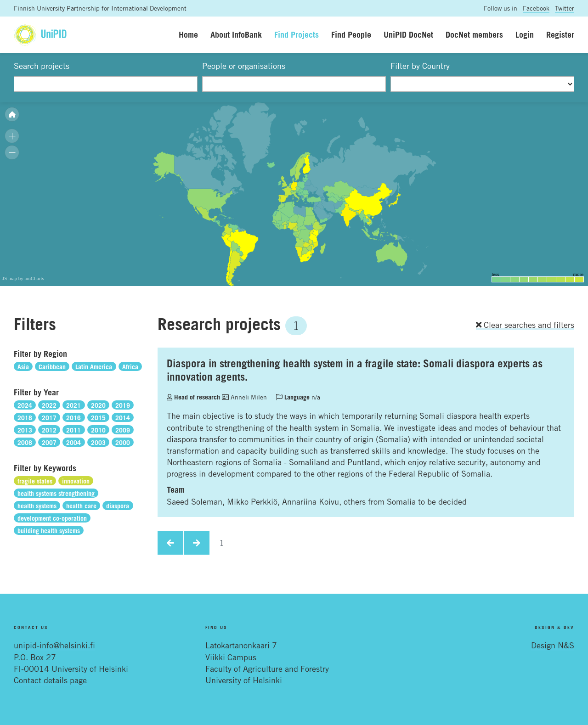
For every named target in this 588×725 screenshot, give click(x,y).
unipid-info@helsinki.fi (54, 645)
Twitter (565, 8)
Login (525, 34)
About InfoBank (236, 34)
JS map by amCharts (23, 278)
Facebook (536, 8)
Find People (351, 34)
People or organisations (244, 66)
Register (560, 34)
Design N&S (553, 645)
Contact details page (50, 680)
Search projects (42, 66)
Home (188, 34)
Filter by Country (420, 66)
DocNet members (474, 34)
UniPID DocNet (408, 34)
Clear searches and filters (525, 325)
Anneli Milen (244, 397)
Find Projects (297, 34)
